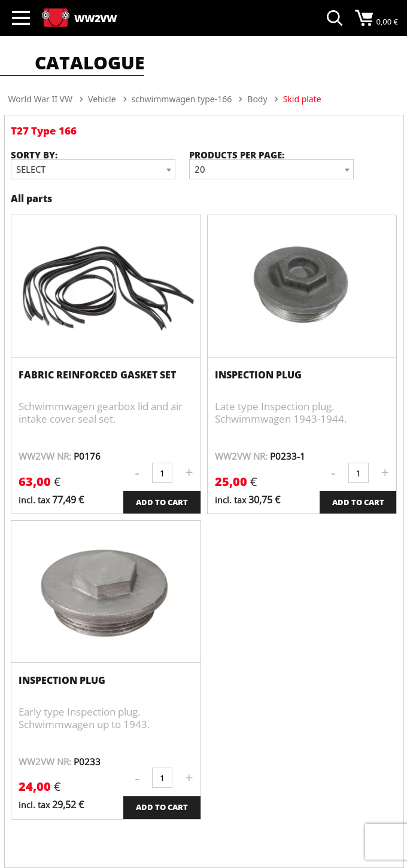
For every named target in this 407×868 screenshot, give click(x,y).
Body (257, 99)
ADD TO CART (162, 502)
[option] (204, 133)
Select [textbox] (31, 169)
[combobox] (93, 169)
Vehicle (102, 99)
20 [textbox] (200, 169)
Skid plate (302, 99)
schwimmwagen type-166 (182, 99)
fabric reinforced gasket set (97, 375)
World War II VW (40, 99)
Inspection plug (258, 375)
